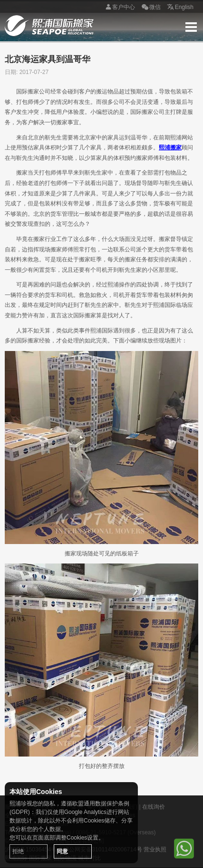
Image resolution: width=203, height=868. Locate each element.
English (179, 8)
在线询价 (154, 807)
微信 (150, 8)
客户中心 (119, 8)
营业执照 (155, 850)
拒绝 (18, 851)
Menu (191, 27)
